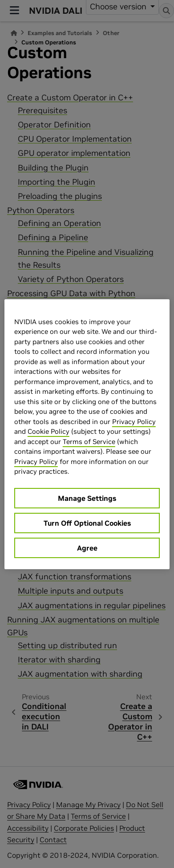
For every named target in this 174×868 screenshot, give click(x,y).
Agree (87, 548)
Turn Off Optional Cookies (87, 523)
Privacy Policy (134, 422)
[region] (87, 434)
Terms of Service (89, 442)
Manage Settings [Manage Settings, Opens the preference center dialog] (87, 498)
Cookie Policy (49, 431)
